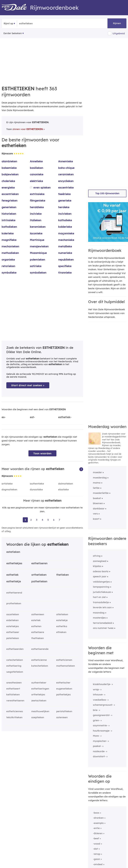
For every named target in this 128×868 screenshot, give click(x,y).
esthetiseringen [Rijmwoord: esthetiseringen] (40, 689)
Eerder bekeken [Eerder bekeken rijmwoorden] (13, 33)
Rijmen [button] (117, 23)
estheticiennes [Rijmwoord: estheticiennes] (15, 711)
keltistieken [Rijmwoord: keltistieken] (13, 694)
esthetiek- (65, 417)
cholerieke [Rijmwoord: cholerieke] (8, 181)
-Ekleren (98, 833)
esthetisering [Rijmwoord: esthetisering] (14, 666)
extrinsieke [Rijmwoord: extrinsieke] (37, 194)
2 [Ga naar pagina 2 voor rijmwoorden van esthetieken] (31, 520)
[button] (81, 469)
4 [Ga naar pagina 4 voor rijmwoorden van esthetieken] (42, 520)
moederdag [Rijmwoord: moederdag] (100, 478)
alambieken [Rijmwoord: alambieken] (9, 161)
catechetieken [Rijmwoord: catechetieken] (15, 660)
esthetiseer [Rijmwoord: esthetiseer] (13, 632)
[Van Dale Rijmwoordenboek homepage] (16, 8)
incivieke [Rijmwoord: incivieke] (36, 214)
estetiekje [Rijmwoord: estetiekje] (62, 620)
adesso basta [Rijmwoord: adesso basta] (101, 571)
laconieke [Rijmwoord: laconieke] (36, 233)
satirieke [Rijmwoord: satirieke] (36, 266)
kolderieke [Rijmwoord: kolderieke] (65, 227)
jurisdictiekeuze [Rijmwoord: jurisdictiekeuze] (102, 592)
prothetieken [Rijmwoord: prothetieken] (14, 603)
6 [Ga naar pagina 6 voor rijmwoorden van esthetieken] (54, 520)
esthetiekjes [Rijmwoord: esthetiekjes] (14, 563)
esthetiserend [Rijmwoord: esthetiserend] (14, 593)
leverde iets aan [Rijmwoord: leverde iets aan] (102, 607)
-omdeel (98, 864)
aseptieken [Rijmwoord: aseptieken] (38, 717)
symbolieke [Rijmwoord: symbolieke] (9, 273)
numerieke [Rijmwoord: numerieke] (65, 253)
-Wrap (97, 854)
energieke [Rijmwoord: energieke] (8, 187)
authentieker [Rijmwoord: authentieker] (39, 683)
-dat (95, 849)
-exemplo (98, 823)
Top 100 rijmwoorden (107, 193)
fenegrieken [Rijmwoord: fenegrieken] (9, 200)
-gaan (96, 859)
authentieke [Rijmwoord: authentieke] (37, 484)
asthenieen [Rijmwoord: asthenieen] (38, 614)
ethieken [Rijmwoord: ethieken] (61, 632)
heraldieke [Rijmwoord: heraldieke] (37, 207)
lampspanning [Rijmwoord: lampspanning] (101, 587)
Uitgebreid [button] (119, 33)
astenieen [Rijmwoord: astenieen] (62, 717)
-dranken (98, 818)
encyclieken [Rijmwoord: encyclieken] (66, 181)
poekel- (97, 746)
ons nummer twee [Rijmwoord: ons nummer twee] (103, 628)
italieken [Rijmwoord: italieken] (36, 220)
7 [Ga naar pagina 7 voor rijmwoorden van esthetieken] (59, 520)
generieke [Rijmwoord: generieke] (65, 200)
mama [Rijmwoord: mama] (97, 483)
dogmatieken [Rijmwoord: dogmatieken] (9, 489)
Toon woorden (42, 453)
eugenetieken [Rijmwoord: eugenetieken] (64, 689)
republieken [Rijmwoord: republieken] (66, 260)
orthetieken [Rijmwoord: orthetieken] (39, 575)
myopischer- (100, 741)
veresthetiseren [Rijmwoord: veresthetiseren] (15, 701)
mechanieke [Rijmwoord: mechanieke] (66, 240)
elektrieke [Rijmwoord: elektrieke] (36, 181)
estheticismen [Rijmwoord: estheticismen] (64, 660)
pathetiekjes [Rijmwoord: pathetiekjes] (63, 694)
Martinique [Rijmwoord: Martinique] (37, 240)
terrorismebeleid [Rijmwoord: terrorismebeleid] (102, 623)
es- (4, 417)
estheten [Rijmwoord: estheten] (36, 626)
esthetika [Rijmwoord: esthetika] (62, 626)
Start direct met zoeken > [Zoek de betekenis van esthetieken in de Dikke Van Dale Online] (28, 385)
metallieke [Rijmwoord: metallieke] (65, 246)
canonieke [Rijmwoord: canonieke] (37, 174)
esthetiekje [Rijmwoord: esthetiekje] (14, 581)
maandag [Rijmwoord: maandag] (99, 613)
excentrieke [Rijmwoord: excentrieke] (66, 187)
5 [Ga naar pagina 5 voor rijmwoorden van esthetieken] (48, 520)
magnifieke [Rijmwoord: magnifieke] (9, 240)
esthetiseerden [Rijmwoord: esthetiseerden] (15, 649)
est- (32, 417)
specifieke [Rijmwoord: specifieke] (65, 266)
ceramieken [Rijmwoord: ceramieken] (66, 174)
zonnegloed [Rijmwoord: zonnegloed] (100, 561)
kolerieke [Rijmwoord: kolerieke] (8, 233)
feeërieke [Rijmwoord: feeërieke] (64, 194)
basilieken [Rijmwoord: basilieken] (37, 168)
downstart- (99, 756)
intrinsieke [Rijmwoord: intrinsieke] (8, 220)
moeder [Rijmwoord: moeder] (97, 472)
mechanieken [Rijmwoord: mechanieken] (10, 246)
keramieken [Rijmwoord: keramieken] (38, 227)
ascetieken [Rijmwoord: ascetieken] (13, 614)
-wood (97, 844)
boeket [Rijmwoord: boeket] (97, 498)
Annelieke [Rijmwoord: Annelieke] (36, 161)
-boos (96, 813)
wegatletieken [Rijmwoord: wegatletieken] (15, 672)
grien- (96, 720)
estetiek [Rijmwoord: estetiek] (36, 620)
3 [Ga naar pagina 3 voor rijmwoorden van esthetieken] (37, 520)
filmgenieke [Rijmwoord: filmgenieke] (38, 200)
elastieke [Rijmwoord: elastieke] (63, 489)
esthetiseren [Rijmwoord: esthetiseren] (39, 563)
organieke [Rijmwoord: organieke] (8, 260)
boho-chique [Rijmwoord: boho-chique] (66, 168)
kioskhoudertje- (102, 684)
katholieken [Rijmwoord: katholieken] (9, 227)
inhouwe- (98, 694)
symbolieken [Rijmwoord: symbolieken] (38, 273)
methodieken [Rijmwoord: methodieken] (10, 253)
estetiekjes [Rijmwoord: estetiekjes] (13, 626)
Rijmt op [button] (8, 23)
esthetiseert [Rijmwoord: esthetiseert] (13, 689)
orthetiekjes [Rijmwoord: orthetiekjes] (38, 694)
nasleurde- (99, 751)
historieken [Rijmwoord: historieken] (9, 214)
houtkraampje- (102, 731)
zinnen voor (28, 129)
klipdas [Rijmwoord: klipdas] (97, 566)
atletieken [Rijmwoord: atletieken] (62, 614)
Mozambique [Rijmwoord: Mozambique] (38, 253)
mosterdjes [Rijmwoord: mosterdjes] (99, 618)
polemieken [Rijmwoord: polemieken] (37, 260)
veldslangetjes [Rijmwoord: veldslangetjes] (101, 582)
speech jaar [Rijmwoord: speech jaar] (100, 576)
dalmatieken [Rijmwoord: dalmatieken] (66, 484)
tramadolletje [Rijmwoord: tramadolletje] (101, 602)
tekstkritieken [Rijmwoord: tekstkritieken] (14, 717)
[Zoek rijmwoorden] (35, 23)
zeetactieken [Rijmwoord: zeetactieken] (39, 701)
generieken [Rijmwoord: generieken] (9, 207)
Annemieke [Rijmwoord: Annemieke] (66, 161)
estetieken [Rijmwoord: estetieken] (13, 552)
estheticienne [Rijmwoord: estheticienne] (39, 660)
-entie (96, 828)
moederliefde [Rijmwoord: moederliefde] (101, 493)
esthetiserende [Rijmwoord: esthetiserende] (40, 649)
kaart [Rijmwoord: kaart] (96, 519)
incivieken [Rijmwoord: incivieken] (65, 214)
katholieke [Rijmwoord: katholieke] (65, 220)
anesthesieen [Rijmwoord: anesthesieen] (14, 683)
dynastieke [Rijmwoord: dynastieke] (36, 489)
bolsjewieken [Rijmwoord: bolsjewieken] (10, 174)
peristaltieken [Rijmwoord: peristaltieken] (64, 711)
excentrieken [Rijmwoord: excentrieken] (10, 194)
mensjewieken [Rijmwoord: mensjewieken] (39, 246)
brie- (96, 710)
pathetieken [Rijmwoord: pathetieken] (39, 581)
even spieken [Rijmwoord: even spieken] (42, 187)
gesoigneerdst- (102, 715)
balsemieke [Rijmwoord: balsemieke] (9, 168)
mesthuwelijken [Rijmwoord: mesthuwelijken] (40, 711)
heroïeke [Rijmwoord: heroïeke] (64, 207)
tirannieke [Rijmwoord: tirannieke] (65, 273)
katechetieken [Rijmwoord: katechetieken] (40, 666)
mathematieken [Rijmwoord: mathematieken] (66, 666)
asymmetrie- (100, 725)
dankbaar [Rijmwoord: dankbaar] (99, 509)
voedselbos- (100, 700)
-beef (96, 838)
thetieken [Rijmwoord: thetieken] (62, 575)
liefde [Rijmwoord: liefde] (96, 488)
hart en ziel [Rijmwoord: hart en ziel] (99, 597)
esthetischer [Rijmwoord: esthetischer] (63, 683)
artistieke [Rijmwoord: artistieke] (7, 484)
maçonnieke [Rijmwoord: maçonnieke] (66, 233)
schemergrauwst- (103, 705)
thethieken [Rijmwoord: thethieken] (38, 638)
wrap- (96, 689)
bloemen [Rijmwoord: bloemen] (98, 503)
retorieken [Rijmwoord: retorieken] (8, 266)
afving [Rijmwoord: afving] (97, 556)
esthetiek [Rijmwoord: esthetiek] (12, 575)
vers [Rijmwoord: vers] (95, 514)
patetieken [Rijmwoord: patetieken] (13, 638)
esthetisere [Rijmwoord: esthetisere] (38, 632)
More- (96, 736)
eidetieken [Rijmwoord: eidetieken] (12, 620)
